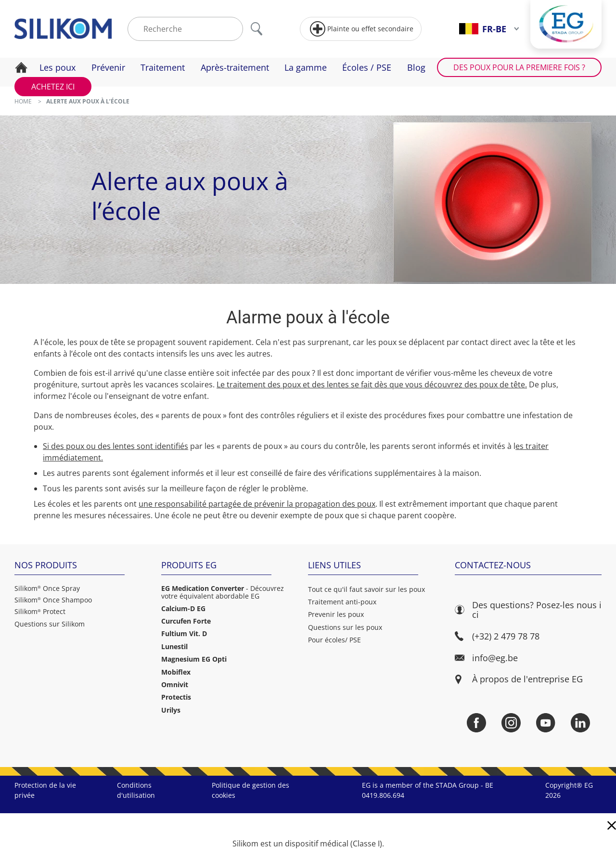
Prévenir (108, 67)
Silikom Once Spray (47, 588)
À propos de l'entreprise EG (527, 679)
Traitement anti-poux (342, 602)
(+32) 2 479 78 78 (497, 636)
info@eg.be (486, 658)
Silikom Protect (40, 612)
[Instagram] (511, 723)
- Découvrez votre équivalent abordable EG (223, 592)
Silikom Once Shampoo (53, 600)
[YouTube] (546, 723)
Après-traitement (235, 67)
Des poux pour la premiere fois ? (519, 67)
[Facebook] (476, 723)
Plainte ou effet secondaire (362, 29)
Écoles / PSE (367, 67)
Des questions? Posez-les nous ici (528, 610)
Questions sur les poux (345, 627)
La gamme (306, 67)
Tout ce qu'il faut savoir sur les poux (366, 589)
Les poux (58, 67)
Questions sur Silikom (50, 624)
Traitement (163, 67)
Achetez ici (53, 87)
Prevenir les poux (336, 614)
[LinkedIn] (580, 723)
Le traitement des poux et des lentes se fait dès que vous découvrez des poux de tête (371, 384)
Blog (416, 67)
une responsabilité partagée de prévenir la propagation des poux (257, 504)
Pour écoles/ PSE (334, 640)
